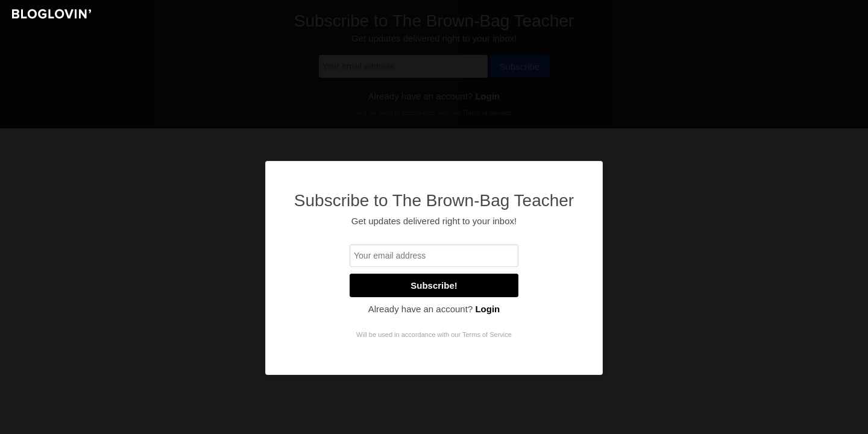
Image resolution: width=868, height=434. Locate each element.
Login (487, 309)
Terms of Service (487, 335)
